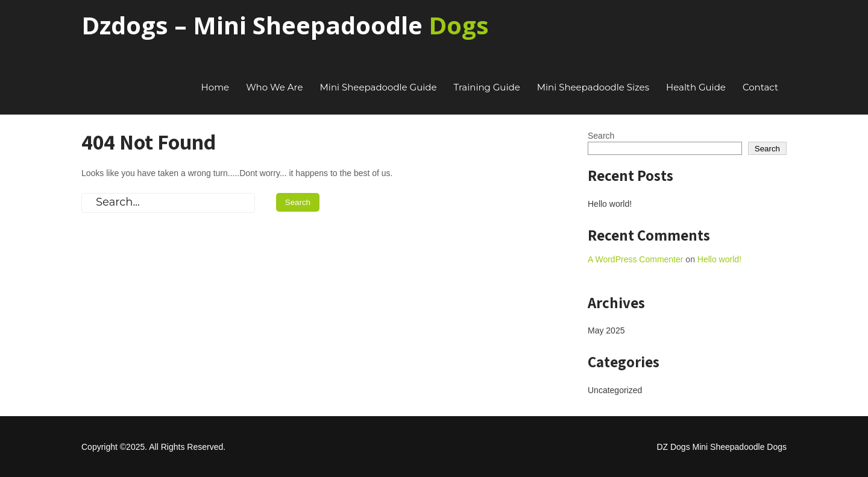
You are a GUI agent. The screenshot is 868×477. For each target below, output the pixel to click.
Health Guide (696, 87)
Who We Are (274, 87)
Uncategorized (615, 390)
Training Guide (487, 87)
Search (601, 136)
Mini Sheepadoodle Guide (379, 87)
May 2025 (606, 330)
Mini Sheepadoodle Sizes (593, 87)
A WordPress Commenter (635, 259)
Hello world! (610, 204)
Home (215, 87)
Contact (760, 87)
